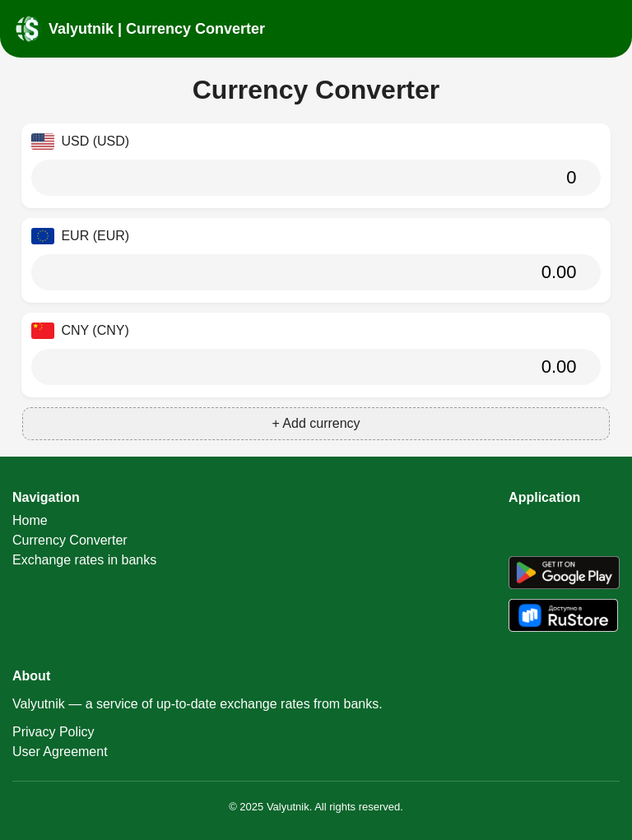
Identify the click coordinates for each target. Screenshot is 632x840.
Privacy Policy (53, 732)
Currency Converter (70, 540)
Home (30, 520)
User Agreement (60, 752)
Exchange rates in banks (84, 560)
